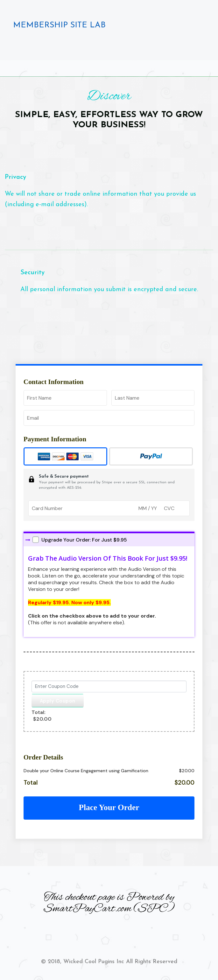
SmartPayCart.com (88, 909)
